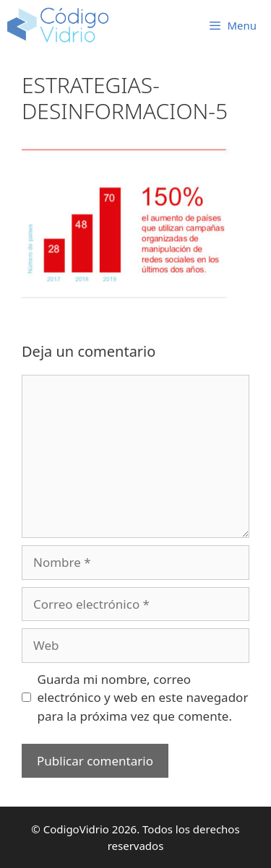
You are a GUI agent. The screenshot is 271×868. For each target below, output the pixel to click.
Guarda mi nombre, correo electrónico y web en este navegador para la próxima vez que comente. (143, 698)
